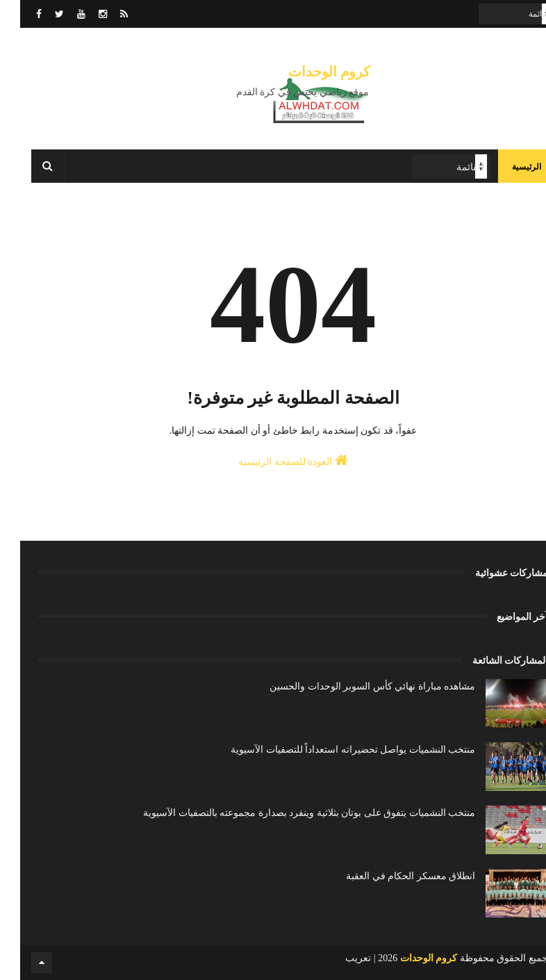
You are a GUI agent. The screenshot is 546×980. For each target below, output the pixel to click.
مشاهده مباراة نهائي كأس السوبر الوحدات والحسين (352, 686)
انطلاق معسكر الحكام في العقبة (390, 876)
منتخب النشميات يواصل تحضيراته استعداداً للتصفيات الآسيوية (333, 750)
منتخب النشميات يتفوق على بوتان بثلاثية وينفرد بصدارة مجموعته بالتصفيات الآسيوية (289, 813)
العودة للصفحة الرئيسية (273, 460)
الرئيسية (506, 167)
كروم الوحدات (309, 72)
